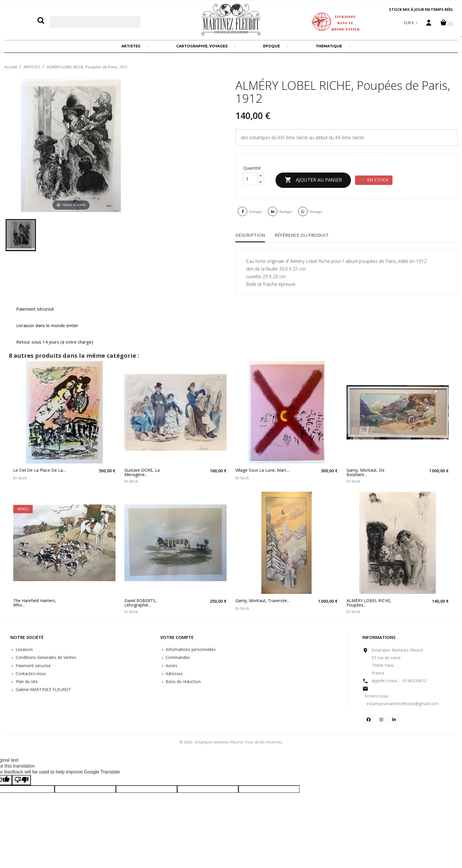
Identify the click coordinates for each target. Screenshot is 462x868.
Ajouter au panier (313, 180)
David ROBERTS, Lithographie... (140, 603)
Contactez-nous (30, 674)
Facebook (368, 719)
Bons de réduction (183, 681)
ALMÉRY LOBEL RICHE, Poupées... (369, 603)
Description (250, 235)
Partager (256, 212)
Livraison (24, 649)
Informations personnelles (190, 649)
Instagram (381, 719)
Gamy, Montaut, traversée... (263, 601)
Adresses (174, 674)
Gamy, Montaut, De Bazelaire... (366, 472)
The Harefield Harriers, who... (35, 603)
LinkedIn (394, 719)
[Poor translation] (22, 780)
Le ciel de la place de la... (39, 470)
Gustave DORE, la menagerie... (142, 472)
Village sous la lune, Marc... (262, 470)
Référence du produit (302, 235)
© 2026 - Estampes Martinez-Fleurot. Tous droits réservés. (231, 742)
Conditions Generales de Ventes (45, 657)
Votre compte (177, 637)
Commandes (177, 657)
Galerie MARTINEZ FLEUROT (43, 689)
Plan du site (26, 681)
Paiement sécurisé (33, 666)
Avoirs (171, 666)
